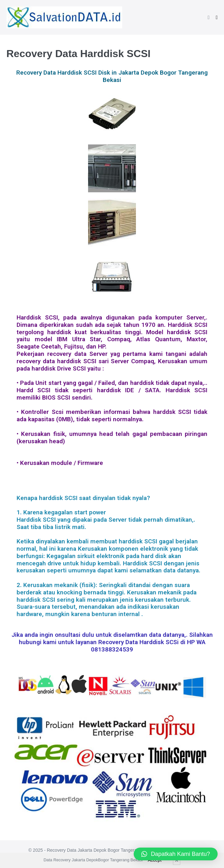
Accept (155, 860)
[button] (209, 17)
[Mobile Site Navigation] (217, 18)
